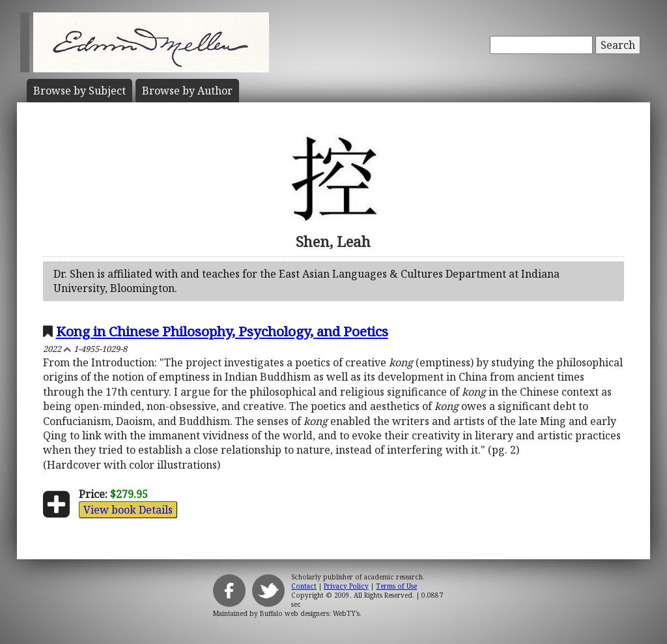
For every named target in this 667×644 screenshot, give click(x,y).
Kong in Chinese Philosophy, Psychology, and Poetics (222, 331)
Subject (79, 91)
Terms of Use (396, 586)
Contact (304, 586)
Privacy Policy (346, 586)
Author (187, 91)
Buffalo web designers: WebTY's (310, 613)
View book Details (128, 510)
